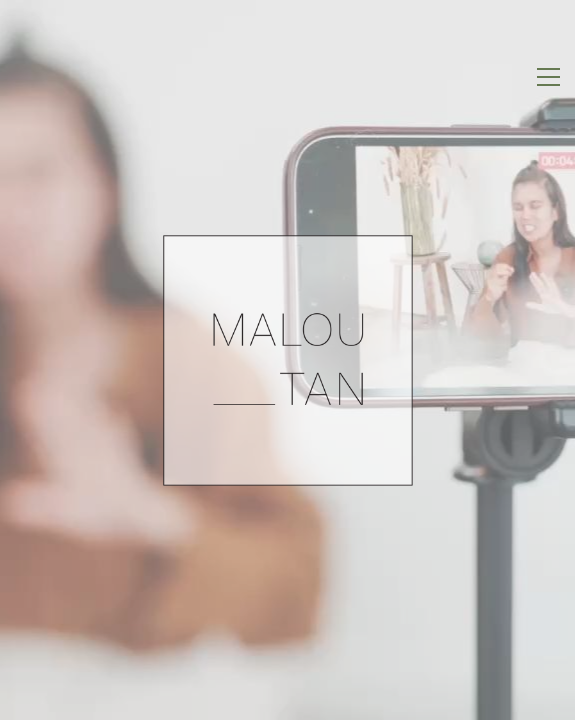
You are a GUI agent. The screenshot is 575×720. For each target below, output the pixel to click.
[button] (548, 77)
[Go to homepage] (110, 77)
